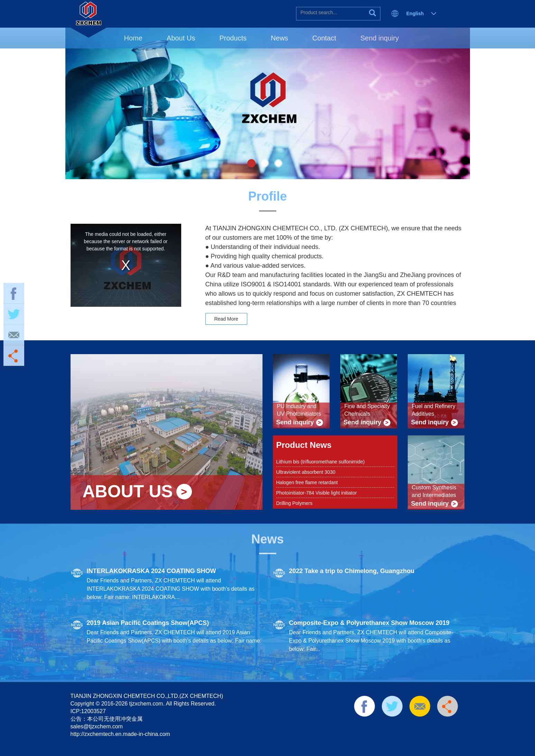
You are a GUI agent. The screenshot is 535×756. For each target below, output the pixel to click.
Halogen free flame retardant (307, 482)
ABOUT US (128, 492)
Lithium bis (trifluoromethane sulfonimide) (321, 462)
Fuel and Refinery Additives (434, 410)
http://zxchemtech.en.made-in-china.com (120, 734)
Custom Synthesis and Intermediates (434, 491)
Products (233, 38)
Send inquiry (380, 38)
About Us (181, 38)
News (279, 38)
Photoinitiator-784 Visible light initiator (317, 493)
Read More (226, 319)
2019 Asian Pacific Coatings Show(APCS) (148, 623)
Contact (324, 38)
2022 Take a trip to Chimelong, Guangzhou (352, 571)
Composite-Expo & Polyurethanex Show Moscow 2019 (369, 623)
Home (133, 38)
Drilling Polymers (294, 503)
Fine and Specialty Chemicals (367, 410)
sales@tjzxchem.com (97, 726)
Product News (304, 445)
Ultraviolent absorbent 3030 (306, 472)
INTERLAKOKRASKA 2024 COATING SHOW (151, 571)
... (291, 580)
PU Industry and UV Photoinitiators (299, 410)
